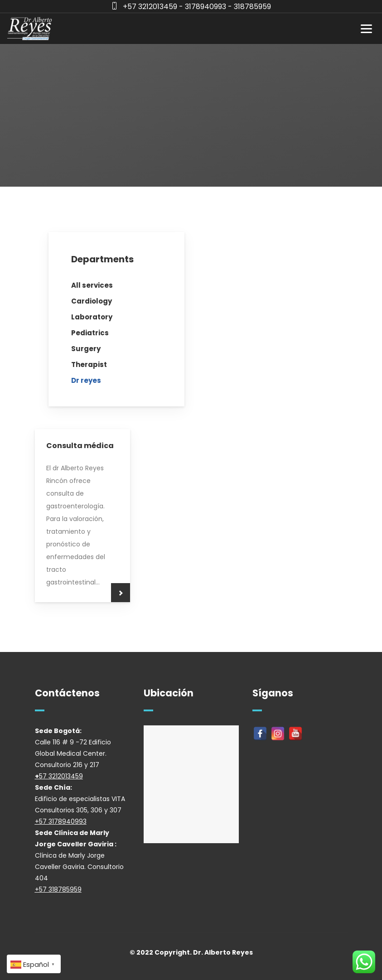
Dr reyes (86, 380)
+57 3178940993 (61, 821)
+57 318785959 (58, 889)
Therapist (89, 364)
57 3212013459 (61, 776)
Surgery (86, 349)
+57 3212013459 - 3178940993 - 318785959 (197, 7)
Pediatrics (90, 333)
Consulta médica (80, 446)
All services (92, 285)
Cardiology (92, 301)
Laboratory (92, 317)
